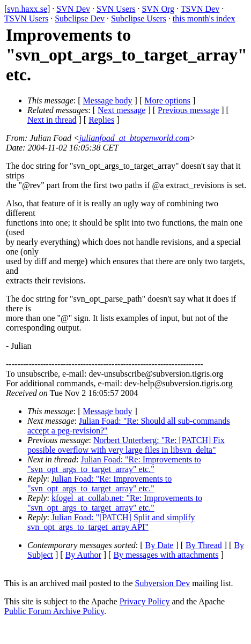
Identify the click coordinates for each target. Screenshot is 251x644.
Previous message (188, 110)
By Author (83, 555)
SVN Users (116, 9)
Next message (121, 110)
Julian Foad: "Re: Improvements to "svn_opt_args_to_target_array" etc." (114, 464)
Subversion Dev (163, 583)
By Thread (204, 545)
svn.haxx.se (27, 9)
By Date (160, 545)
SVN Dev (73, 9)
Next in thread (52, 120)
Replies (101, 120)
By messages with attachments (166, 555)
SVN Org (158, 9)
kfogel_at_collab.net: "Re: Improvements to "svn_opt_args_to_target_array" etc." (115, 503)
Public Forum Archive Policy (54, 611)
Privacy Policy (145, 601)
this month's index (204, 18)
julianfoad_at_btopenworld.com (135, 138)
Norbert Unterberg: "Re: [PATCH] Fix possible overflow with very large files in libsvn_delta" (126, 445)
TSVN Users (26, 18)
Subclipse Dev (80, 18)
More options (167, 100)
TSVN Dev (200, 9)
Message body (108, 100)
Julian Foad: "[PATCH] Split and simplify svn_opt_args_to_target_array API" (111, 522)
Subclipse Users (139, 18)
